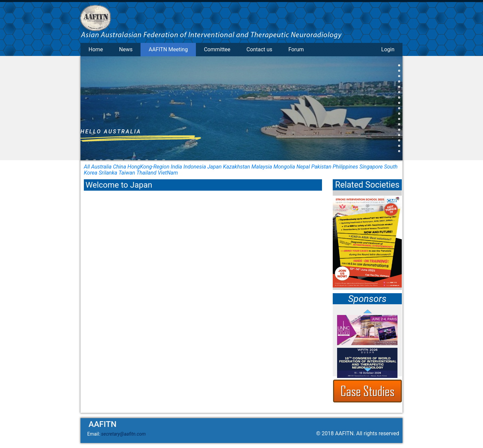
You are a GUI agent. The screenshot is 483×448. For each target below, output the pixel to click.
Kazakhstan (237, 167)
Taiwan (127, 173)
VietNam (168, 173)
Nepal (303, 167)
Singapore (371, 167)
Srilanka (108, 173)
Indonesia (195, 167)
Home (96, 49)
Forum (296, 49)
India (176, 167)
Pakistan (321, 167)
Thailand (147, 173)
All (87, 167)
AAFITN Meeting (168, 49)
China (120, 167)
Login (388, 49)
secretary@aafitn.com (124, 434)
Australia (101, 167)
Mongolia (284, 167)
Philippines (345, 167)
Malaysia (262, 167)
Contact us (259, 49)
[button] (399, 65)
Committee (217, 49)
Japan (214, 167)
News (126, 49)
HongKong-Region (148, 167)
